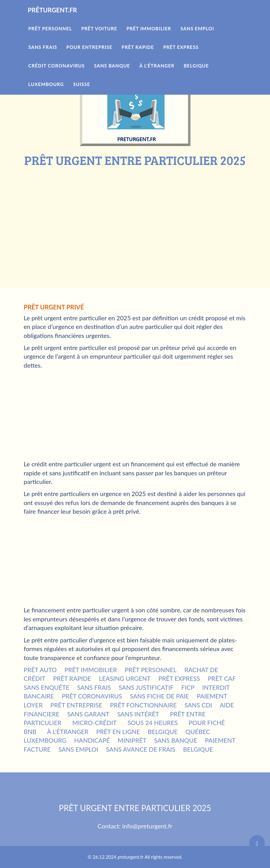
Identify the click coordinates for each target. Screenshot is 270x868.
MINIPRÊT (132, 740)
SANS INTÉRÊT (138, 714)
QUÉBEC (198, 732)
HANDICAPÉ (92, 740)
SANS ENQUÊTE (47, 687)
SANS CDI (198, 705)
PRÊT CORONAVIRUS (92, 696)
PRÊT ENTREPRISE (76, 705)
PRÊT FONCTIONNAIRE (143, 705)
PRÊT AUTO (40, 670)
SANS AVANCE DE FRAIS (141, 749)
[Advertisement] (135, 214)
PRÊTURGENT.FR (60, 19)
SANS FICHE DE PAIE (159, 696)
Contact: (110, 826)
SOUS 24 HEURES (152, 723)
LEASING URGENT (125, 678)
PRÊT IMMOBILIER (91, 670)
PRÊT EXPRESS (179, 678)
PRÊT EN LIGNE (118, 732)
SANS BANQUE (176, 740)
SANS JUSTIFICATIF (146, 687)
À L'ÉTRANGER (68, 732)
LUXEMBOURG (45, 740)
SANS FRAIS (94, 687)
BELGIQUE (163, 732)
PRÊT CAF (222, 678)
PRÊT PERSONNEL (151, 670)
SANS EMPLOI (78, 749)
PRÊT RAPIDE (72, 678)
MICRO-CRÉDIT (94, 723)
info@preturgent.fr (147, 826)
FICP (188, 687)
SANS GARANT (88, 714)
